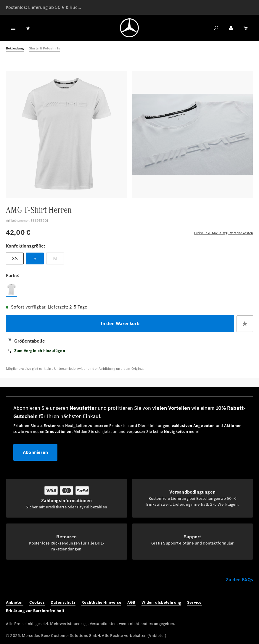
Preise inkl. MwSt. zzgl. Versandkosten (224, 233)
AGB (131, 602)
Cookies (37, 602)
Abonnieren (35, 452)
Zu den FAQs (239, 580)
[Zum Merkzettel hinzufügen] (245, 324)
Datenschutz (63, 602)
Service (194, 602)
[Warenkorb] (246, 28)
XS (15, 258)
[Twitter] (239, 607)
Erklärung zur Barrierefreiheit (35, 611)
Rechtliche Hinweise (101, 602)
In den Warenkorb (120, 323)
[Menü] (13, 28)
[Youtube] (248, 607)
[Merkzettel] (28, 28)
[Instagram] (230, 607)
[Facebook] (220, 607)
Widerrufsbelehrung (161, 602)
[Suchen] (216, 28)
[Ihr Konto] (231, 28)
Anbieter (15, 602)
